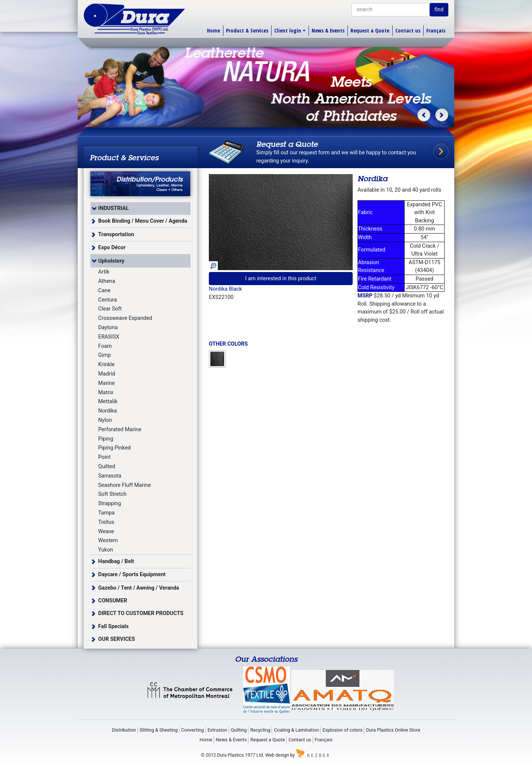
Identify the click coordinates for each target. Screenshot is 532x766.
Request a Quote (370, 30)
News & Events (328, 30)
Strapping (110, 504)
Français (436, 30)
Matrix (106, 393)
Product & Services (247, 30)
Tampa (106, 513)
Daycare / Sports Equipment (132, 574)
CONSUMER (113, 601)
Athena (107, 281)
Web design (277, 755)
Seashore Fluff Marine (125, 485)
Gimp (105, 355)
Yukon (106, 550)
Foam (105, 346)
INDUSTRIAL (114, 208)
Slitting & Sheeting (158, 730)
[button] (424, 115)
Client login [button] (288, 30)
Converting (193, 730)
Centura (108, 300)
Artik (104, 272)
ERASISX (109, 337)
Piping (106, 439)
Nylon (105, 420)
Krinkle (106, 365)
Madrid (107, 374)
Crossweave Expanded (125, 318)
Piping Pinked (115, 448)
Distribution (124, 730)
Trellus (106, 522)
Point (104, 457)
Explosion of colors (342, 730)
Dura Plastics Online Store (393, 730)
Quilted (107, 467)
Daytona (108, 328)
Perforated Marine (120, 430)
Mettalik (108, 401)
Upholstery (111, 261)
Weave (106, 532)
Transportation (116, 234)
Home (214, 30)
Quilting (239, 730)
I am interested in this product (281, 279)
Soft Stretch (112, 494)
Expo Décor (112, 248)
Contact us (408, 30)
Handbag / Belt (116, 561)
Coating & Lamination (296, 730)
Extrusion (217, 730)
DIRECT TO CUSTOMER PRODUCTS (141, 613)
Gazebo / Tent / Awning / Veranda (139, 588)
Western (108, 540)
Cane (104, 291)
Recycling (260, 730)
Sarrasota (110, 476)
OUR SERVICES (117, 639)
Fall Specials (114, 626)
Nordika (108, 411)
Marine (106, 383)
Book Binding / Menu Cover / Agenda (143, 221)
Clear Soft (110, 309)
